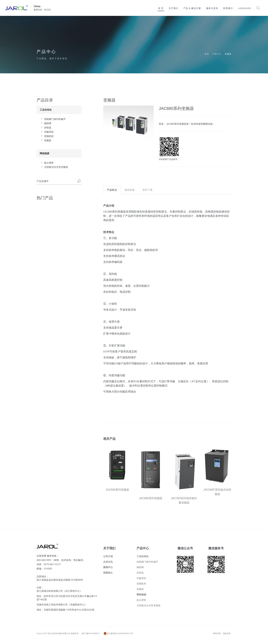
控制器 (48, 128)
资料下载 (148, 190)
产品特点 (112, 190)
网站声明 (217, 633)
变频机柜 (49, 136)
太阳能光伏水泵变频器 (56, 167)
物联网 (48, 123)
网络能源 (44, 153)
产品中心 (217, 54)
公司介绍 (108, 556)
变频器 (48, 140)
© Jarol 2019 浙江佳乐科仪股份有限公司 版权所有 (58, 633)
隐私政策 (227, 633)
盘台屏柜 (49, 163)
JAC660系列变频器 (117, 490)
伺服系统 (49, 132)
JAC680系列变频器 (151, 498)
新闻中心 (108, 567)
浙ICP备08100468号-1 (91, 633)
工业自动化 (46, 110)
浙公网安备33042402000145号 (118, 633)
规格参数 (130, 190)
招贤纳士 (108, 573)
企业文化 (108, 562)
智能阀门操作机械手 (55, 119)
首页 (207, 54)
